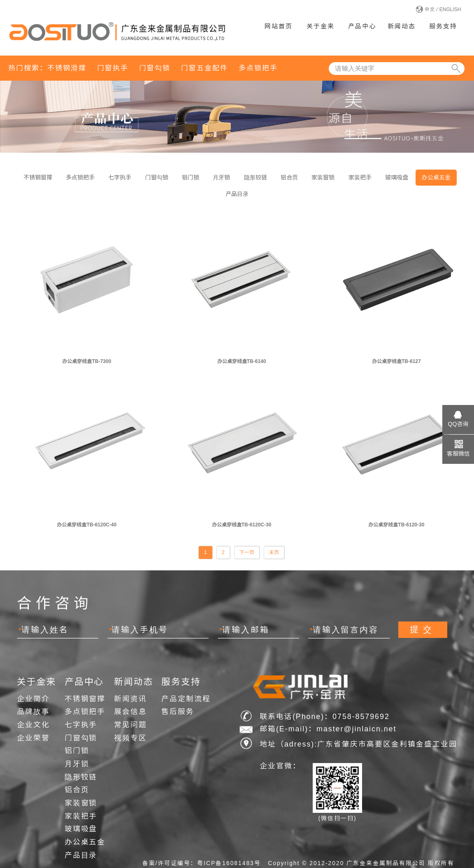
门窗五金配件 (204, 68)
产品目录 (237, 194)
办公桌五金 (436, 177)
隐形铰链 (256, 177)
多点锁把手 (258, 68)
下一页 (247, 552)
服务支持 (443, 26)
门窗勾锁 (155, 68)
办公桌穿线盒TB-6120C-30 (242, 525)
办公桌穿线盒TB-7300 (87, 361)
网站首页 (279, 26)
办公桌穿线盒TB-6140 (242, 361)
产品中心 (362, 26)
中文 (430, 9)
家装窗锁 (323, 177)
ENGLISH (450, 9)
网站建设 (396, 758)
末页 (274, 552)
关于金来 (321, 26)
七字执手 (120, 177)
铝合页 (289, 177)
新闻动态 (402, 26)
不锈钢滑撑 (67, 68)
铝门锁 (191, 177)
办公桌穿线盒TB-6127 (396, 361)
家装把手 (360, 177)
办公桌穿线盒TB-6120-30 (396, 525)
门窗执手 (113, 68)
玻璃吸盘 (397, 177)
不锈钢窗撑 (38, 177)
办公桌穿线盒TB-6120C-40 (87, 525)
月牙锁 (221, 177)
